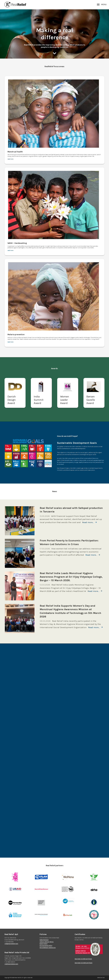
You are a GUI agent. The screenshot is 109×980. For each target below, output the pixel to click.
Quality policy (44, 944)
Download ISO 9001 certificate (83, 959)
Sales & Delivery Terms (47, 942)
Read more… (88, 522)
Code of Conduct (44, 940)
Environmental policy (46, 946)
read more (10, 159)
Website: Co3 (101, 978)
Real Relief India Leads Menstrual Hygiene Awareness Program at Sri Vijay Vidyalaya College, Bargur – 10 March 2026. (71, 577)
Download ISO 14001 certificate (83, 963)
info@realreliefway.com (11, 944)
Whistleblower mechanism (48, 948)
